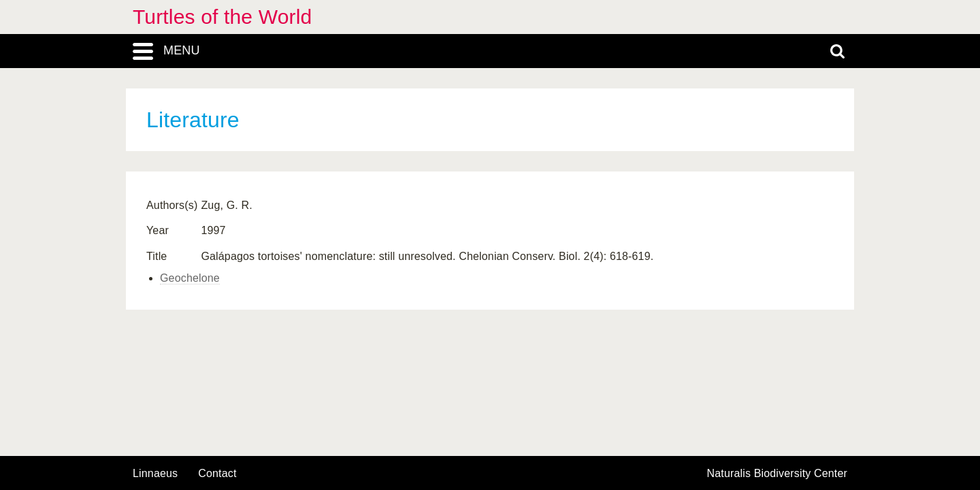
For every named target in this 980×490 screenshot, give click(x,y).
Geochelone (190, 278)
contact (217, 473)
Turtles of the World (222, 17)
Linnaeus (155, 474)
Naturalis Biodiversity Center (778, 474)
